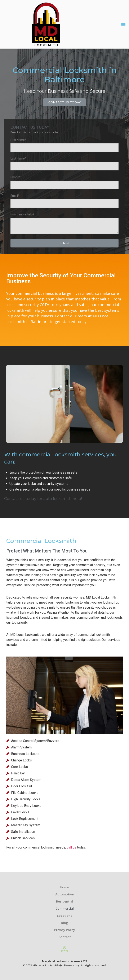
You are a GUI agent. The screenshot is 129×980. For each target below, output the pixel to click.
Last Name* (18, 159)
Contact (65, 937)
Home (64, 887)
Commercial (65, 908)
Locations (65, 916)
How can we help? (22, 214)
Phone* (15, 177)
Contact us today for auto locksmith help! (43, 499)
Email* (15, 196)
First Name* (18, 140)
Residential (65, 901)
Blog (64, 923)
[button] (123, 24)
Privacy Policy (65, 930)
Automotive (64, 894)
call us (72, 847)
